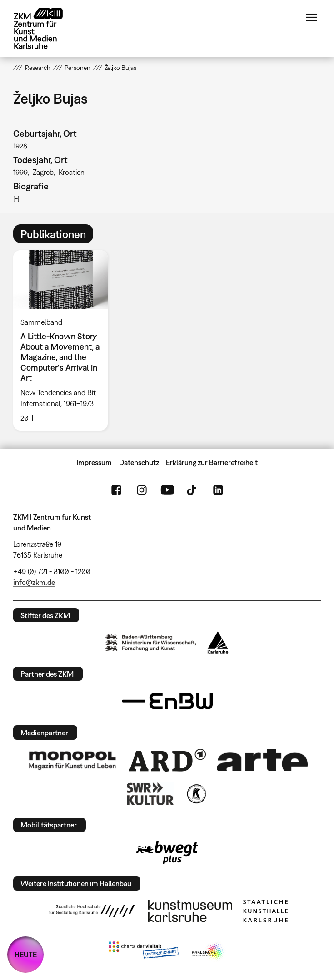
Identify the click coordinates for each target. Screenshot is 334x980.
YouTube (167, 490)
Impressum (94, 462)
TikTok (193, 490)
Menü (312, 17)
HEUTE (26, 955)
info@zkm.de (34, 582)
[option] (64, 340)
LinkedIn (218, 490)
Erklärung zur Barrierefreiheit (212, 462)
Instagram (142, 490)
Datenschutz (139, 462)
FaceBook (116, 490)
